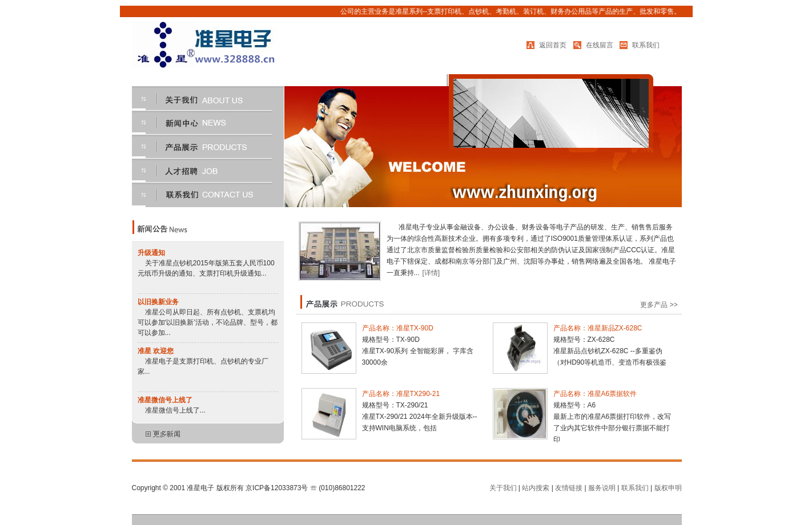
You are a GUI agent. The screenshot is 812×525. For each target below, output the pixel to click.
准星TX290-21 (418, 394)
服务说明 (602, 488)
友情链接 (569, 488)
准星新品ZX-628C (615, 328)
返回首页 (553, 45)
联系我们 (646, 45)
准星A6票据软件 (612, 394)
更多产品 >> (661, 305)
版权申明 (668, 488)
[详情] (431, 273)
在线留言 (600, 45)
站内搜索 (536, 488)
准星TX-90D (415, 328)
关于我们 (503, 488)
